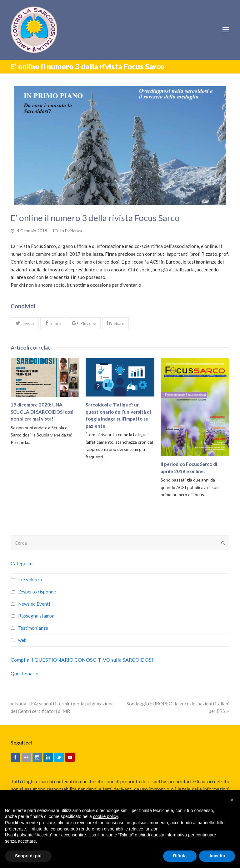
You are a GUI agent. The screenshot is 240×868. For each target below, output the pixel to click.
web (22, 640)
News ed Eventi (34, 604)
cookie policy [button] (105, 816)
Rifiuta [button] (180, 856)
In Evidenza (71, 231)
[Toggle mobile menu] (226, 30)
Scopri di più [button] (28, 856)
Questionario (25, 674)
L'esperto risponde (37, 592)
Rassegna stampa (36, 616)
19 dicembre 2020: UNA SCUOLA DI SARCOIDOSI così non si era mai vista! (42, 412)
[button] (25, 323)
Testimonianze (33, 628)
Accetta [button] (217, 856)
